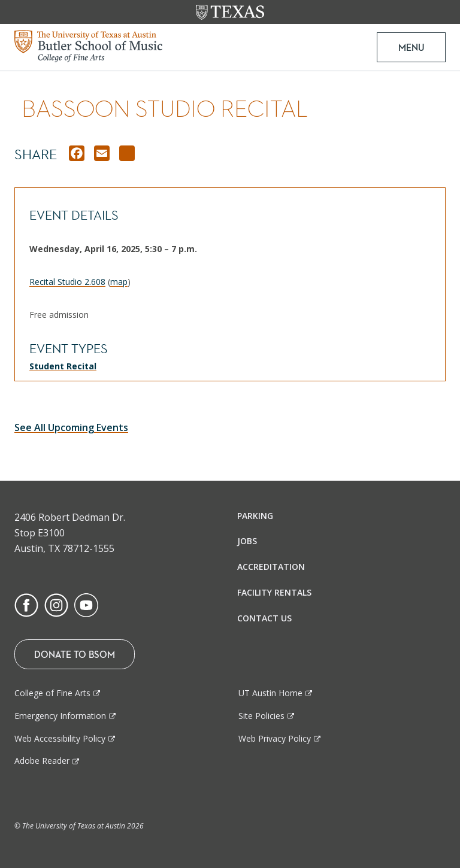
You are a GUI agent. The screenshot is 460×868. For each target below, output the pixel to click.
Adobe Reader (42, 761)
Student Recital (63, 366)
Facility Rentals (274, 592)
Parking (255, 516)
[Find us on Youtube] (86, 604)
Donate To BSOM (75, 654)
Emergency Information (60, 716)
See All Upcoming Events (71, 427)
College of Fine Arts (52, 693)
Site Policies (261, 716)
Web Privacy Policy (275, 738)
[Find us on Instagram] (56, 604)
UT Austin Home (270, 693)
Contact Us (264, 618)
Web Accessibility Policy (60, 738)
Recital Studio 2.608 (67, 282)
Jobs (247, 541)
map (119, 282)
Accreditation (271, 567)
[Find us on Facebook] (26, 604)
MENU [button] (411, 47)
